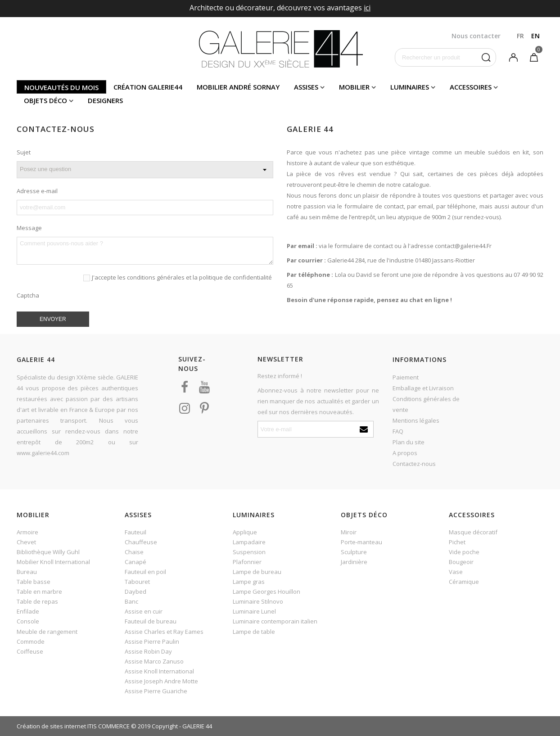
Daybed (135, 592)
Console (28, 621)
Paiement (406, 377)
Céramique (464, 582)
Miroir (349, 532)
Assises (306, 87)
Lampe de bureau (257, 572)
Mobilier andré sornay (238, 87)
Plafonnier (247, 562)
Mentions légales (416, 420)
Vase (456, 572)
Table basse (34, 582)
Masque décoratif (473, 532)
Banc (131, 601)
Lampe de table (254, 632)
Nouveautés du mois (61, 87)
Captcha (28, 295)
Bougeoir (461, 562)
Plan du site (409, 442)
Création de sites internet (51, 726)
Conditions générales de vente (426, 404)
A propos (405, 453)
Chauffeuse (141, 542)
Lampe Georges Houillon (266, 592)
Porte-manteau (361, 542)
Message (29, 228)
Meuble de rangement (47, 632)
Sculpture (354, 552)
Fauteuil (135, 532)
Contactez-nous (414, 464)
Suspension (249, 552)
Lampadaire (249, 542)
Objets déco (45, 100)
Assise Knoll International (159, 671)
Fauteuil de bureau (151, 621)
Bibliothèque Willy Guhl (48, 552)
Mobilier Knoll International (53, 562)
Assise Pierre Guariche (156, 691)
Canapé (135, 562)
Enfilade (28, 611)
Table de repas (37, 601)
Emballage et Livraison (423, 388)
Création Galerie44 (148, 87)
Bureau (27, 572)
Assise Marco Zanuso (154, 661)
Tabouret (137, 582)
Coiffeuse (30, 651)
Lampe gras (249, 582)
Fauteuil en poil (145, 572)
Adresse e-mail (37, 191)
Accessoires (471, 87)
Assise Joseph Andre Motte (161, 681)
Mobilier (354, 87)
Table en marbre (39, 592)
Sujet (24, 152)
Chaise (134, 552)
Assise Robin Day (148, 651)
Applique (245, 532)
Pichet (457, 542)
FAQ (398, 431)
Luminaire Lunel (254, 611)
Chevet (26, 542)
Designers (105, 100)
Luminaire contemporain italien (275, 621)
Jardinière (354, 562)
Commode (31, 641)
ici (367, 8)
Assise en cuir (144, 611)
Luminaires (410, 87)
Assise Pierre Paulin (152, 641)
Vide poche (464, 552)
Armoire (27, 532)
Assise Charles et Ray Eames (164, 632)
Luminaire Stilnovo (258, 601)
